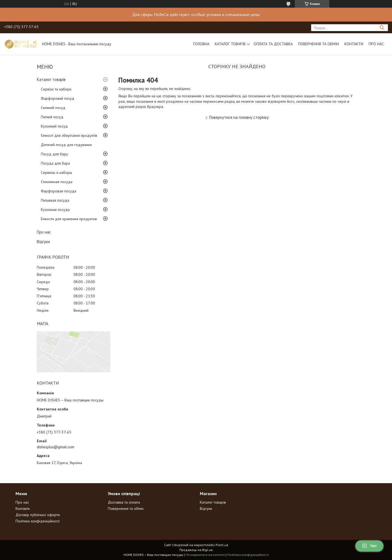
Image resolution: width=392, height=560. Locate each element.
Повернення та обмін (318, 44)
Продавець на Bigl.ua (196, 550)
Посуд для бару (54, 154)
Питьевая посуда (55, 200)
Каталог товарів (230, 44)
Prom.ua (222, 545)
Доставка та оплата (124, 502)
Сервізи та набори (56, 89)
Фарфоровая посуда (59, 191)
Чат (369, 546)
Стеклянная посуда (57, 182)
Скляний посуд (53, 108)
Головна (201, 44)
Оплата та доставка (273, 44)
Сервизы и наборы (56, 172)
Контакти (354, 44)
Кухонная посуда (55, 210)
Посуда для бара (55, 163)
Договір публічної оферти (38, 515)
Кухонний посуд (54, 126)
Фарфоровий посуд (58, 98)
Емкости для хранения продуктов (69, 219)
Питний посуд (52, 117)
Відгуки (43, 242)
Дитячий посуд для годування (66, 145)
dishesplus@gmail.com (56, 447)
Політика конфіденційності (38, 521)
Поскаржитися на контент (205, 555)
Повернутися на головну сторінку (239, 117)
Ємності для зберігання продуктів (69, 135)
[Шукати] (382, 28)
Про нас (376, 44)
